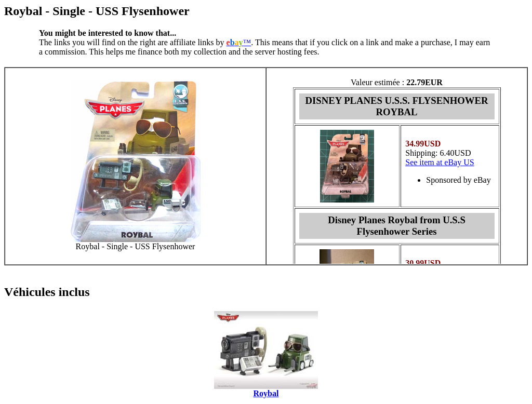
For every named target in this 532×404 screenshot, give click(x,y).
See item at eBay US (440, 162)
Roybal (266, 393)
